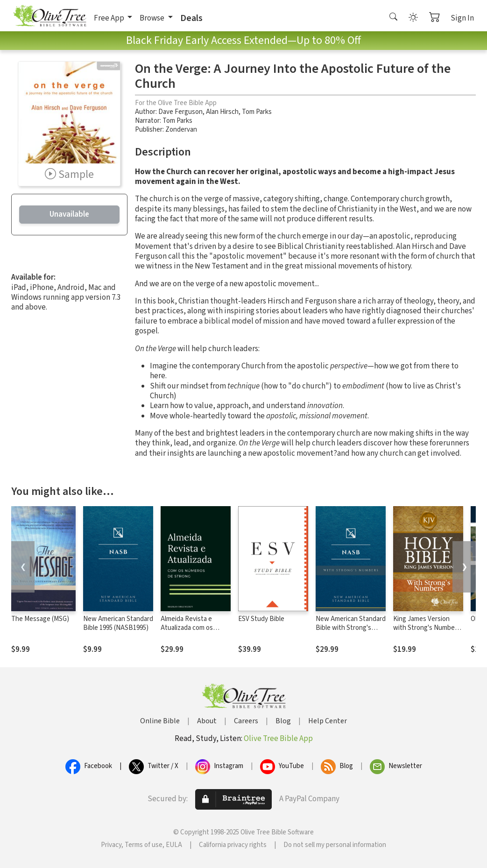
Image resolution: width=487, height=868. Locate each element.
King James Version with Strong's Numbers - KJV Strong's (427, 628)
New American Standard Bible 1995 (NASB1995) (118, 623)
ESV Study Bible (261, 619)
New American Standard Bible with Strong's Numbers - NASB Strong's (351, 632)
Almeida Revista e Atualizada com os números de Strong (189, 628)
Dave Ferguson (180, 112)
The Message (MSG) (40, 619)
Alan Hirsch (222, 112)
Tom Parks (257, 112)
